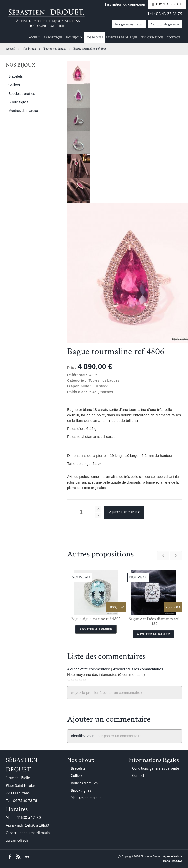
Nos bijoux (74, 37)
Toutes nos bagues (55, 49)
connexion (137, 4)
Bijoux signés (18, 102)
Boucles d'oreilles (22, 94)
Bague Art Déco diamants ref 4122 (153, 621)
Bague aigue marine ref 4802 (96, 619)
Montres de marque (122, 37)
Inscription (114, 4)
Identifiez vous (83, 736)
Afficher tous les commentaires (138, 669)
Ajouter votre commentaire (89, 669)
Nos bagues (94, 37)
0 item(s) (165, 5)
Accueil (34, 37)
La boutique (53, 37)
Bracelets (15, 76)
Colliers (14, 85)
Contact (174, 37)
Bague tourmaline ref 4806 (90, 49)
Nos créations (152, 37)
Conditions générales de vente (156, 768)
